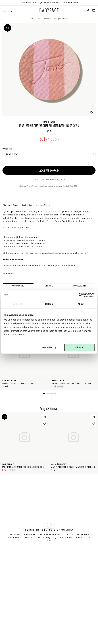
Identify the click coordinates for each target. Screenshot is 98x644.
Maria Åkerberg (59, 464)
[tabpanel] (49, 69)
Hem (31, 19)
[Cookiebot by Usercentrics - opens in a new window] (81, 295)
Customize (48, 347)
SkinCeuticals (9, 381)
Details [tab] (49, 304)
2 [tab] (92, 26)
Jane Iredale (49, 122)
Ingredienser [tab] (80, 286)
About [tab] (81, 304)
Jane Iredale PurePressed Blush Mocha (23, 467)
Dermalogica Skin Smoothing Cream (71, 383)
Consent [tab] (17, 304)
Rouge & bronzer (62, 19)
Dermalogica (58, 381)
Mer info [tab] (49, 286)
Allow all (79, 347)
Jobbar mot (9, 274)
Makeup (48, 19)
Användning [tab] (18, 286)
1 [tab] (88, 26)
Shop (39, 19)
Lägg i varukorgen (49, 171)
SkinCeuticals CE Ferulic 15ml (18, 383)
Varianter (7, 149)
